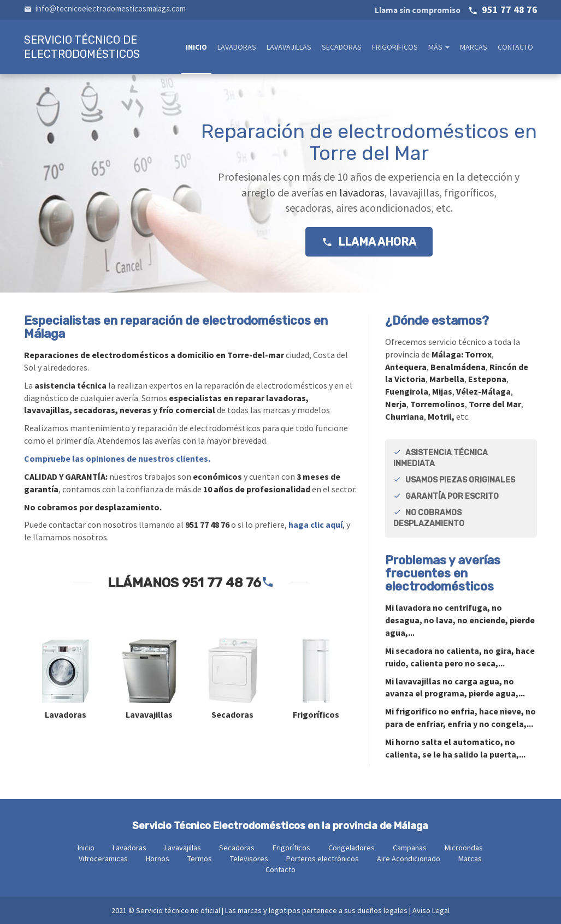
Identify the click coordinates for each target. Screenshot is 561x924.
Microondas (464, 848)
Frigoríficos (395, 47)
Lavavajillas (289, 47)
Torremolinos (438, 404)
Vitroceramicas (103, 859)
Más (439, 47)
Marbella (447, 379)
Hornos (158, 859)
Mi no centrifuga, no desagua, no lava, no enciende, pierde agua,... (460, 620)
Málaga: (448, 354)
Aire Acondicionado (409, 859)
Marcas (474, 47)
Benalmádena (458, 367)
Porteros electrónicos (323, 859)
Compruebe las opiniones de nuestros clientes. (117, 458)
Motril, (441, 416)
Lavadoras (237, 47)
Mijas (442, 391)
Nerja (396, 404)
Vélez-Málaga (483, 391)
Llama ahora (369, 242)
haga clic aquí (315, 524)
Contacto (515, 47)
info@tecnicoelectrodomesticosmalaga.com (105, 8)
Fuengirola (407, 391)
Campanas (410, 848)
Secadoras (342, 47)
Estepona (487, 379)
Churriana (404, 416)
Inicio (196, 47)
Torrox (478, 354)
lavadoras (361, 192)
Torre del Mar (495, 404)
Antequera (406, 367)
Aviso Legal (431, 910)
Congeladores (352, 848)
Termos (200, 859)
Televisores (249, 859)
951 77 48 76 (456, 10)
